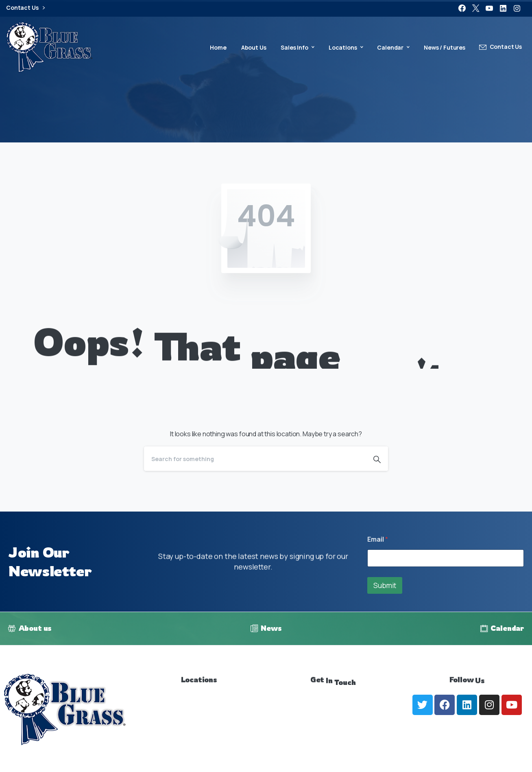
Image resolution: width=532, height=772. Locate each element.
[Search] (255, 459)
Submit (385, 585)
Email (378, 539)
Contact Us (25, 8)
